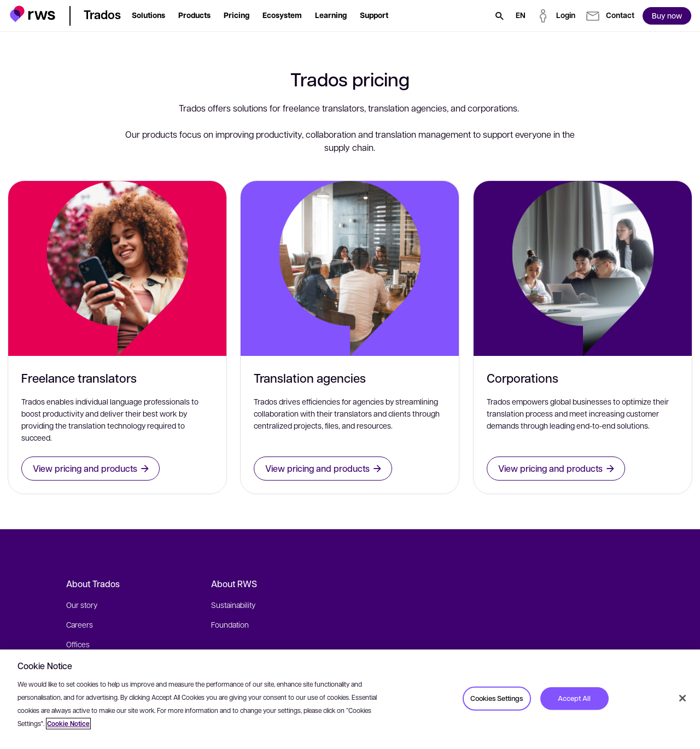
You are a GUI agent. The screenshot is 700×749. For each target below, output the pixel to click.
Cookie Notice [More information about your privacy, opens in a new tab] (68, 724)
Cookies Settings (497, 698)
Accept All (574, 698)
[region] (350, 699)
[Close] (682, 698)
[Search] (499, 16)
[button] (33, 14)
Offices (78, 644)
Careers (80, 624)
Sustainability (233, 605)
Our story (82, 605)
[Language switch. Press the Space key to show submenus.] (521, 16)
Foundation (230, 624)
